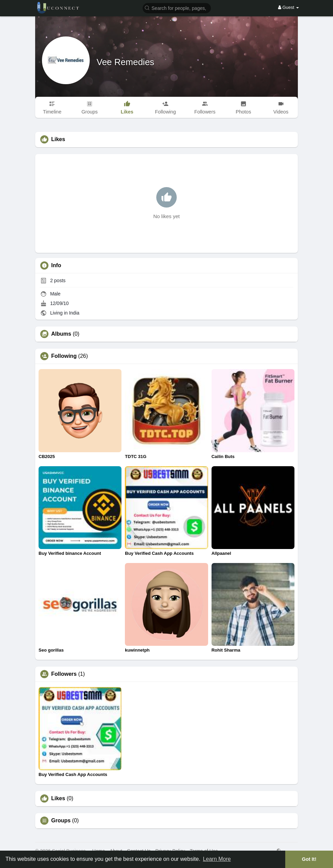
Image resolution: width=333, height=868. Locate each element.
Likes (58, 798)
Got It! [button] (309, 859)
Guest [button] (288, 7)
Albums (61, 334)
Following (64, 356)
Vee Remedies (125, 62)
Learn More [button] (217, 859)
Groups (61, 821)
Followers (64, 674)
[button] (177, 8)
